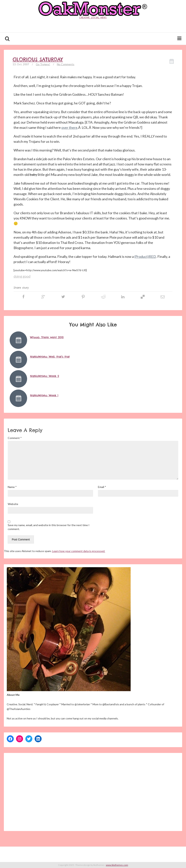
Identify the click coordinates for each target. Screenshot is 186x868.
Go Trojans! (43, 64)
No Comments (66, 64)
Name (12, 487)
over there (69, 127)
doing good (22, 276)
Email (102, 487)
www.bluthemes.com (117, 865)
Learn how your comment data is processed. (79, 551)
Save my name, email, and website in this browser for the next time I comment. (49, 527)
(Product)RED (145, 256)
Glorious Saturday (38, 59)
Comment (15, 438)
